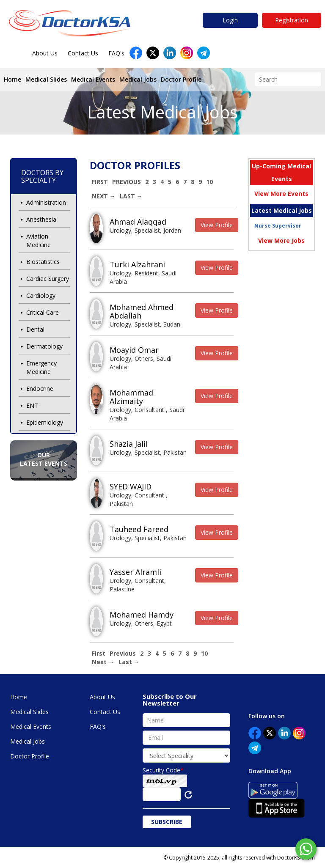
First (100, 182)
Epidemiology (45, 422)
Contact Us (83, 53)
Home (12, 79)
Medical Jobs (138, 79)
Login (230, 20)
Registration (292, 20)
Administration (46, 202)
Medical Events (93, 79)
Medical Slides (46, 79)
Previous (127, 182)
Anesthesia (41, 219)
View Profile (217, 225)
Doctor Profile (181, 79)
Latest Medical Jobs (162, 112)
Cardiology (41, 295)
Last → (131, 196)
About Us (45, 53)
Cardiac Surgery (48, 279)
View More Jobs (281, 240)
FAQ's (116, 53)
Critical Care (43, 312)
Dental (35, 329)
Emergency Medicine (41, 367)
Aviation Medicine (39, 240)
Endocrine (40, 389)
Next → (104, 196)
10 (209, 182)
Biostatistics (43, 262)
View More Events (281, 194)
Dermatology (44, 346)
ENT (32, 405)
